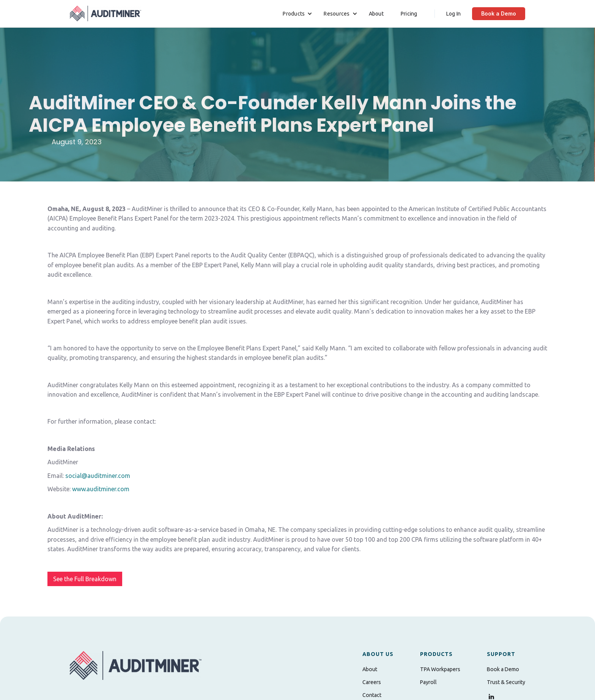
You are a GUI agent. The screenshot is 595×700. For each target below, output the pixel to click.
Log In (454, 14)
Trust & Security (506, 682)
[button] (297, 14)
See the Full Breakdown (85, 579)
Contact (372, 695)
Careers (372, 682)
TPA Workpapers (440, 669)
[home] (105, 13)
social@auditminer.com (98, 476)
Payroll (428, 682)
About (376, 14)
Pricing (409, 14)
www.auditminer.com (101, 489)
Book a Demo (499, 13)
